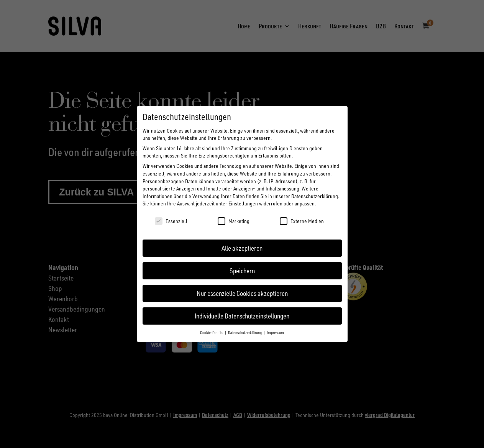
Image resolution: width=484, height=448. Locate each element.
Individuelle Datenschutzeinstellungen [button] (242, 316)
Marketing (234, 221)
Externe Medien (302, 221)
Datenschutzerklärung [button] (245, 333)
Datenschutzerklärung (315, 196)
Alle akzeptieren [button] (242, 248)
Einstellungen (243, 203)
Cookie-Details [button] (212, 333)
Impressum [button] (275, 333)
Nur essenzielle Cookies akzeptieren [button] (242, 293)
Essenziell (171, 221)
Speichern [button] (242, 271)
